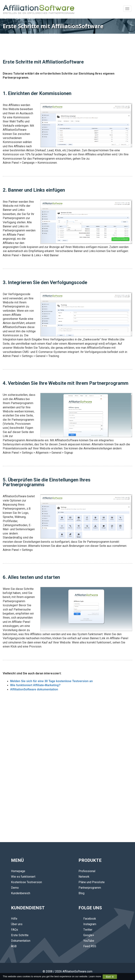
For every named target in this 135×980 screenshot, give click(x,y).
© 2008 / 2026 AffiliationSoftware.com (67, 971)
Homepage (18, 871)
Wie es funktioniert (23, 877)
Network (84, 877)
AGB (14, 946)
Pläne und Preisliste (92, 882)
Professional (87, 871)
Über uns (17, 924)
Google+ (86, 935)
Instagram (87, 924)
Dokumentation (21, 941)
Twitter (85, 930)
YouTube (86, 941)
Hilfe (14, 919)
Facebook (87, 919)
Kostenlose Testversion (26, 882)
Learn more (95, 976)
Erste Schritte (20, 935)
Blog (81, 893)
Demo (15, 888)
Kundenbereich (21, 893)
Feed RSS (87, 946)
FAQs (15, 930)
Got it (110, 977)
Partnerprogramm (90, 888)
